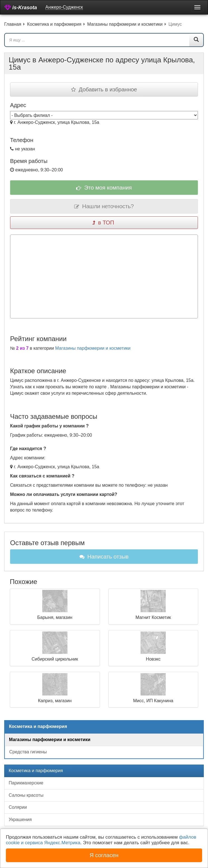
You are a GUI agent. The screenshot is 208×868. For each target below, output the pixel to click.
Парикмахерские (26, 783)
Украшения (20, 819)
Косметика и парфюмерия (36, 771)
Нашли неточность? (104, 206)
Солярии (18, 807)
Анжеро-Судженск (64, 7)
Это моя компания (104, 188)
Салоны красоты (26, 795)
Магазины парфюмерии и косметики (93, 348)
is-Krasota (21, 7)
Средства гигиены (28, 752)
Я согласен (104, 855)
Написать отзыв (104, 557)
